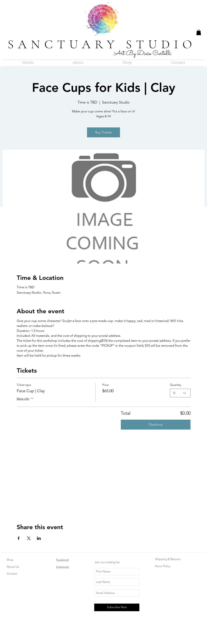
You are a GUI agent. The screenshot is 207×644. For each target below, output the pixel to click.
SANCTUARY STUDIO (102, 44)
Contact (12, 573)
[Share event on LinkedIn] (39, 538)
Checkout (156, 424)
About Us (13, 567)
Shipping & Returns (168, 559)
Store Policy (163, 566)
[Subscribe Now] (117, 607)
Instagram (63, 567)
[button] (199, 32)
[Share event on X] (29, 538)
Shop (10, 560)
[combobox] (180, 393)
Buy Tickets (103, 132)
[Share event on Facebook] (19, 538)
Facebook (62, 560)
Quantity (175, 385)
